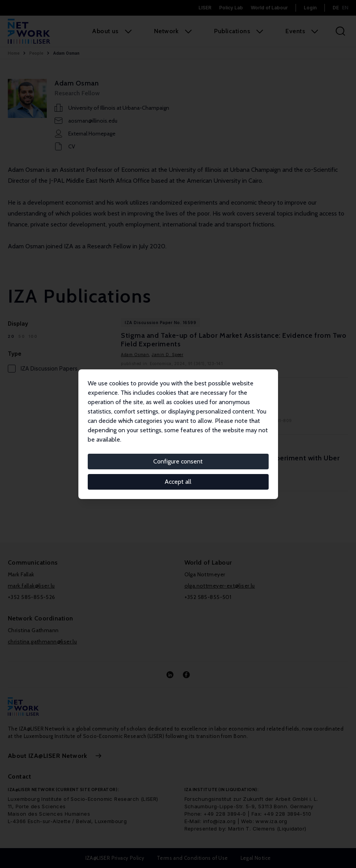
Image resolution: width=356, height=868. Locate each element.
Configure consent (178, 461)
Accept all (178, 482)
